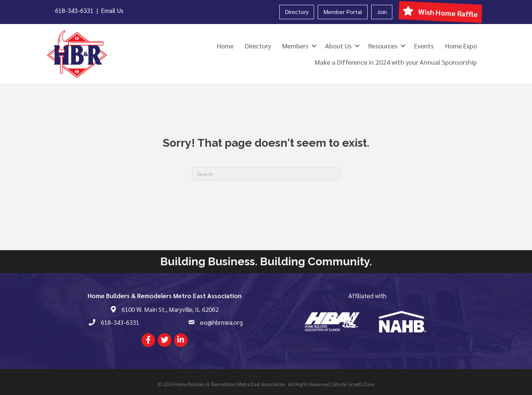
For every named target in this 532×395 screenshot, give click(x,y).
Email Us (112, 10)
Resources (383, 46)
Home (225, 46)
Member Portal (343, 12)
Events (424, 46)
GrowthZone (361, 384)
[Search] (266, 174)
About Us (338, 46)
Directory (297, 12)
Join (382, 12)
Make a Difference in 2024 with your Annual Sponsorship (396, 62)
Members (295, 46)
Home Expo (461, 46)
